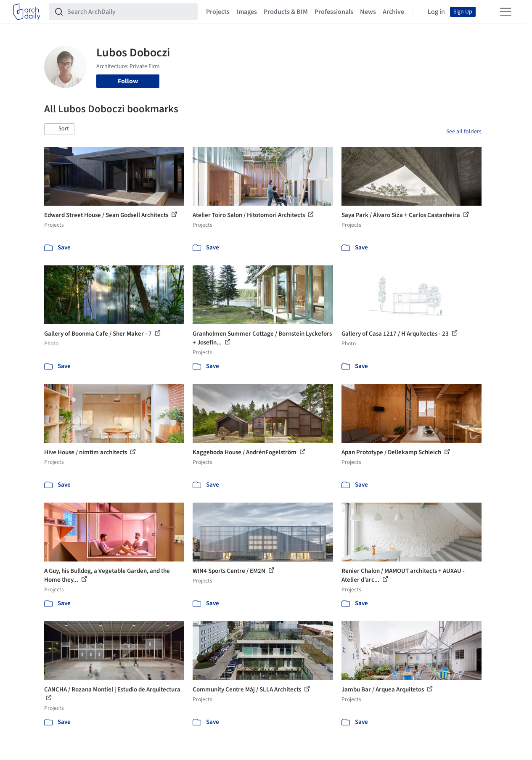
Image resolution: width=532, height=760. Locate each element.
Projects (218, 12)
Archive (393, 12)
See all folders (464, 132)
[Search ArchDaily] (130, 12)
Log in (436, 12)
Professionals (334, 12)
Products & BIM (286, 12)
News (368, 12)
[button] (59, 129)
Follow (128, 81)
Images (247, 12)
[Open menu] (506, 12)
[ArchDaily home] (27, 12)
